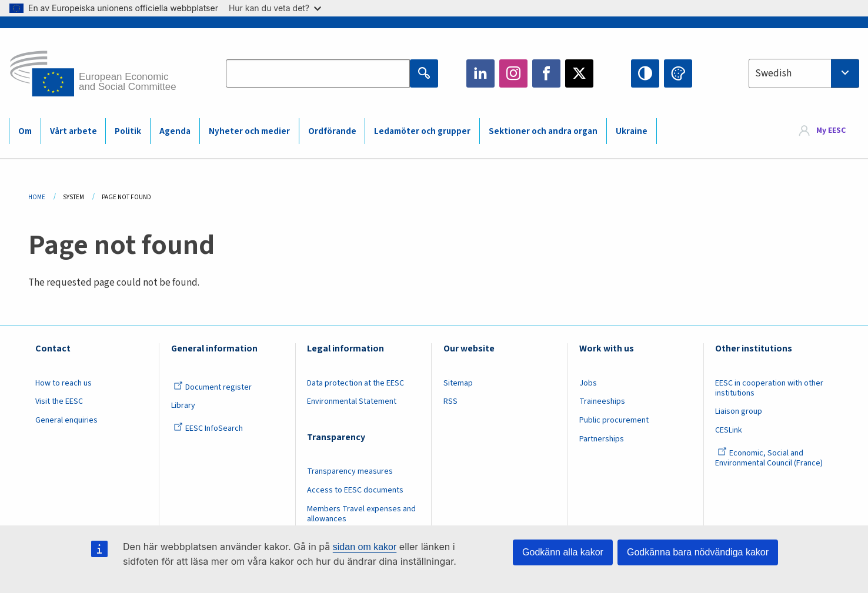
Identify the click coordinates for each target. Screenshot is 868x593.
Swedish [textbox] (773, 73)
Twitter (579, 73)
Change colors (678, 73)
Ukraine (632, 131)
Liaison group (739, 411)
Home (37, 197)
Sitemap (458, 383)
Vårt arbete (74, 131)
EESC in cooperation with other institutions (769, 388)
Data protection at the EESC (355, 383)
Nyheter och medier (249, 131)
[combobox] (804, 73)
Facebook (546, 73)
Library (183, 406)
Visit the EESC (59, 401)
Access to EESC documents (355, 490)
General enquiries (66, 420)
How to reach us (64, 383)
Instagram (513, 73)
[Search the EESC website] (318, 73)
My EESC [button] (831, 130)
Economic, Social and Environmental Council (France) (770, 458)
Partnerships (602, 439)
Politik (128, 131)
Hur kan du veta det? (275, 8)
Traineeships (602, 401)
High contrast (645, 73)
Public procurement (614, 420)
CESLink (729, 430)
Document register (213, 387)
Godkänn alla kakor (563, 552)
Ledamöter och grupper (422, 131)
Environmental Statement (352, 401)
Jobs (588, 383)
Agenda (175, 131)
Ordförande (332, 131)
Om (25, 131)
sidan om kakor (365, 547)
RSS (450, 401)
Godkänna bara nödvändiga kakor (698, 552)
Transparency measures (350, 471)
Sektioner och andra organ (543, 131)
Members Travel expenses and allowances (361, 514)
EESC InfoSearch (208, 428)
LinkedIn (480, 73)
